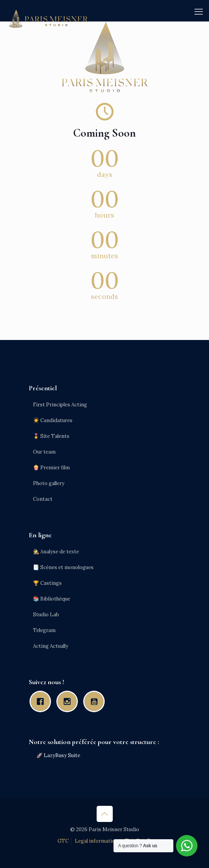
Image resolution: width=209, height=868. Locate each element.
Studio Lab (46, 615)
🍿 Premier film (51, 468)
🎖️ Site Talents (51, 436)
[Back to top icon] (105, 814)
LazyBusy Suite (62, 755)
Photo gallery (49, 483)
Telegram (44, 630)
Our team (44, 452)
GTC (63, 841)
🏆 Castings (47, 583)
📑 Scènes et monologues (63, 567)
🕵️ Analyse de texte (56, 552)
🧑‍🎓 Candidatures (53, 420)
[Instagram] (69, 701)
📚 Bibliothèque (52, 599)
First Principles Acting (60, 405)
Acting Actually (51, 646)
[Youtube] (96, 701)
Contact (43, 499)
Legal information (96, 841)
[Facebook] (42, 701)
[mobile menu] (199, 12)
